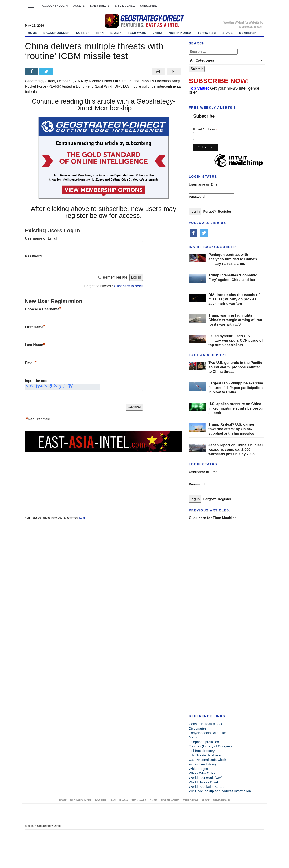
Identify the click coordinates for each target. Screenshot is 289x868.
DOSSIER (83, 33)
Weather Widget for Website (241, 22)
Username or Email (41, 238)
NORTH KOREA (180, 33)
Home (33, 33)
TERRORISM (207, 33)
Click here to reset (128, 286)
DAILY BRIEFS (100, 6)
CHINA (158, 33)
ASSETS (79, 6)
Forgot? (210, 211)
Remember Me (115, 277)
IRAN (100, 33)
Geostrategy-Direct (48, 826)
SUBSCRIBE (149, 6)
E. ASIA (116, 33)
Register (225, 211)
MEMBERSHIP (249, 33)
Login (83, 518)
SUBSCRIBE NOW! (219, 81)
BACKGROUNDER (57, 33)
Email (31, 363)
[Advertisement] (59, 481)
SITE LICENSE (125, 6)
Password (33, 256)
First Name (35, 327)
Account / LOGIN (55, 6)
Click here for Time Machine (213, 518)
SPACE (227, 33)
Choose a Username (43, 309)
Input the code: (38, 381)
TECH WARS (137, 33)
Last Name (35, 345)
